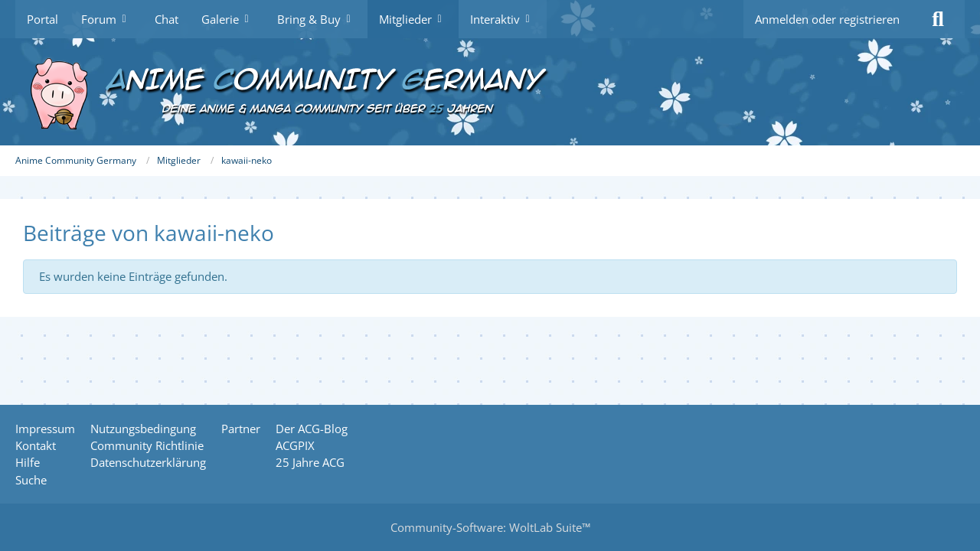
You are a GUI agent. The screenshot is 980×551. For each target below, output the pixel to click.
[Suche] (938, 19)
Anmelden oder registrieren (827, 19)
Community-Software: (490, 527)
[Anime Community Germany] (490, 92)
